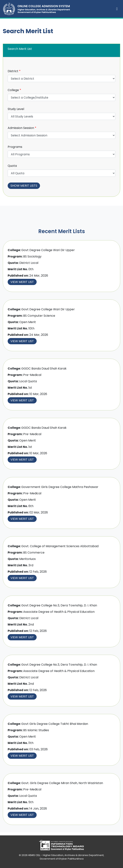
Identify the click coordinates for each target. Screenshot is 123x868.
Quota (12, 166)
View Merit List (22, 282)
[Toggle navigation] (117, 9)
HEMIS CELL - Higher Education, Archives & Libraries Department (66, 855)
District (14, 71)
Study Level (16, 109)
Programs (15, 147)
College (14, 90)
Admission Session (22, 128)
